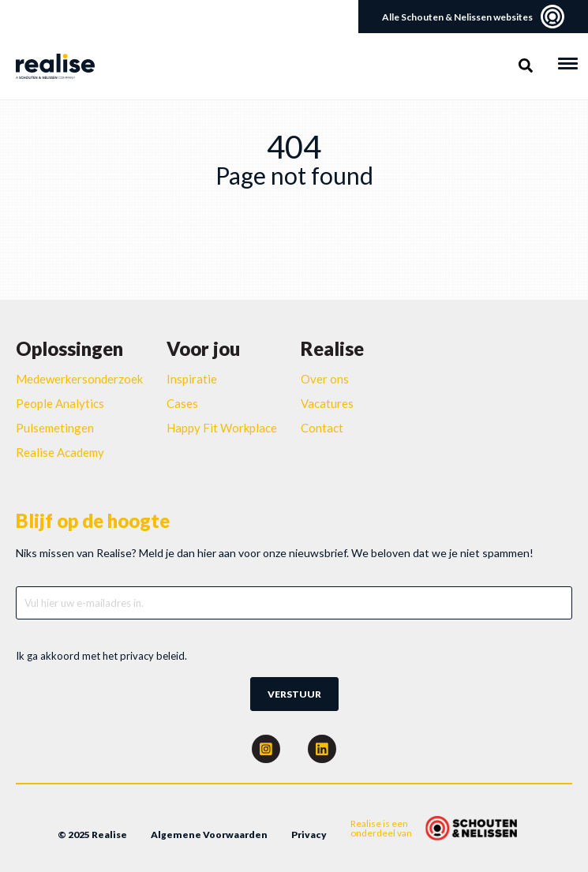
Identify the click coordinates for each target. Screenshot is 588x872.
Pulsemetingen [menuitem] (55, 428)
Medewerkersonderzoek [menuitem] (79, 379)
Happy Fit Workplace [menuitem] (222, 428)
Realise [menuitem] (332, 348)
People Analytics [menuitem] (60, 403)
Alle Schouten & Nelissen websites (473, 17)
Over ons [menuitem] (325, 379)
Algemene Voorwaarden (209, 835)
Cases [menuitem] (182, 403)
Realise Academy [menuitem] (60, 452)
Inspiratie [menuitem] (192, 379)
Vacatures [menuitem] (327, 403)
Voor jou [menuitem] (203, 348)
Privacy (309, 835)
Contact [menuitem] (322, 428)
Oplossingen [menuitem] (69, 348)
